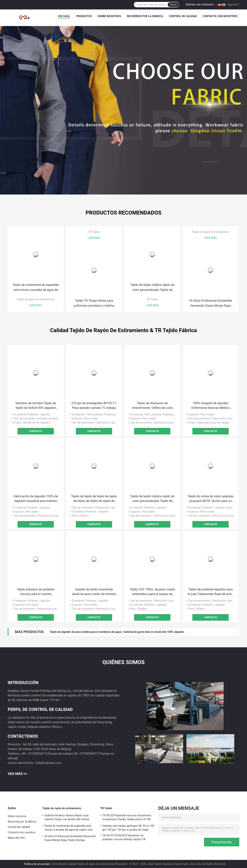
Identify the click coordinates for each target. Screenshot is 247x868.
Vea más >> (17, 774)
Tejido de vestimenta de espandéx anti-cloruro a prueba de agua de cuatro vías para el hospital (36, 288)
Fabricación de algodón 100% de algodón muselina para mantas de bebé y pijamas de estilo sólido (36, 499)
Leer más (36, 305)
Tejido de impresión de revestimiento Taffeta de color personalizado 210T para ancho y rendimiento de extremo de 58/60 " (152, 406)
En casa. (64, 16)
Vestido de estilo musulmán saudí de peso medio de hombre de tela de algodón (94, 592)
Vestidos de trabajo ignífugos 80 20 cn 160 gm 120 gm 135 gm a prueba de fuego (128, 828)
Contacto (36, 431)
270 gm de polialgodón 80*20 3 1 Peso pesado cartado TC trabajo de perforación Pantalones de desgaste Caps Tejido (94, 406)
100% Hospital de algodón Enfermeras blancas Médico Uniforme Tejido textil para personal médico (211, 406)
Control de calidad (183, 16)
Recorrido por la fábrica (145, 16)
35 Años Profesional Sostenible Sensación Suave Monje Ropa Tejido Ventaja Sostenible (211, 304)
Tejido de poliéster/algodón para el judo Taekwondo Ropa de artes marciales (210, 592)
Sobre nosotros (109, 16)
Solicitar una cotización (200, 4)
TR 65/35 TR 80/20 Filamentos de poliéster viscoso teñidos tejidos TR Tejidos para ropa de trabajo (124, 838)
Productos (84, 16)
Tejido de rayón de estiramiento (36, 299)
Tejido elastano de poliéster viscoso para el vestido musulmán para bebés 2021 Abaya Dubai (36, 592)
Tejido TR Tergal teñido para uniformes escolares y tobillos (94, 303)
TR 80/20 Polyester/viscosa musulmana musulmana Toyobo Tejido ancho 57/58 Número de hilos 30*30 (127, 818)
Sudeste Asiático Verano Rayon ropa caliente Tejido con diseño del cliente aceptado (67, 818)
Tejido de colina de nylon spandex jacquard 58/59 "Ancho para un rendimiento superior (210, 499)
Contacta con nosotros (220, 16)
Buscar (173, 5)
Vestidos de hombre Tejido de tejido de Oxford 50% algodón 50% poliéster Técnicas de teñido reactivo (36, 406)
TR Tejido (94, 232)
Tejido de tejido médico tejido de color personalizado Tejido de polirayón (152, 288)
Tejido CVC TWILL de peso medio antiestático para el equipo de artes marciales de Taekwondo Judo (152, 592)
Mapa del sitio (16, 838)
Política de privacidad (37, 864)
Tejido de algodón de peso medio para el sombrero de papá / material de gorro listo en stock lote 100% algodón (117, 632)
